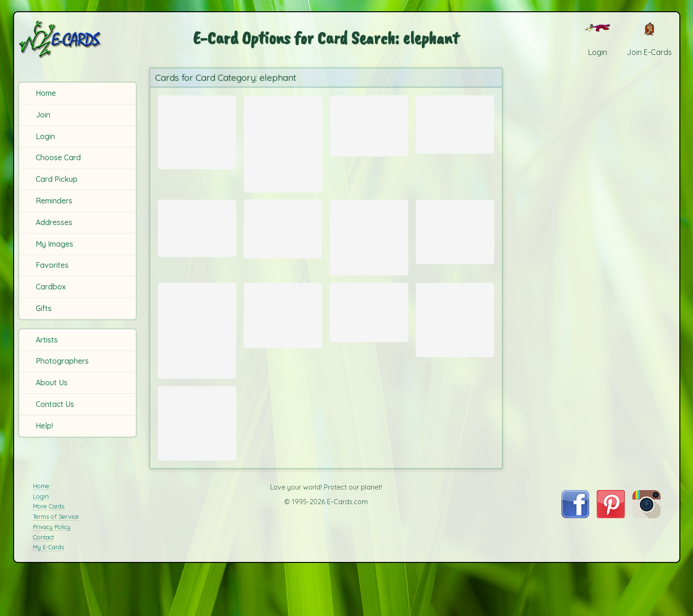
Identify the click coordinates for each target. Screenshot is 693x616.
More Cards (49, 548)
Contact (43, 579)
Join (43, 115)
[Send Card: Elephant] (197, 352)
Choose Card (58, 157)
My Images (55, 244)
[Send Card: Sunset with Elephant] (283, 238)
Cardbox (51, 287)
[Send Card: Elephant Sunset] (369, 123)
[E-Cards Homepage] (77, 39)
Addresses (54, 222)
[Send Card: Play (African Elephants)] (455, 122)
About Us (52, 382)
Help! (44, 426)
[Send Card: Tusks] (369, 331)
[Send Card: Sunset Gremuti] (197, 130)
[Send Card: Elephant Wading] (197, 455)
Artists (47, 340)
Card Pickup (57, 179)
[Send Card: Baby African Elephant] (455, 339)
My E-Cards (48, 589)
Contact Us (55, 404)
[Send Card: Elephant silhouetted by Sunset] (455, 239)
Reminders (54, 201)
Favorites (52, 265)
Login (45, 136)
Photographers (62, 361)
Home (46, 93)
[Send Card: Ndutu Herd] (369, 248)
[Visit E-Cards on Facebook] (575, 557)
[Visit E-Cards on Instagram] (646, 557)
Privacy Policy (52, 569)
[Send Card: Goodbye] (283, 144)
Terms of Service (56, 558)
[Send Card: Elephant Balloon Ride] (197, 238)
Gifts (44, 308)
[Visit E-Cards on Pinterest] (611, 557)
